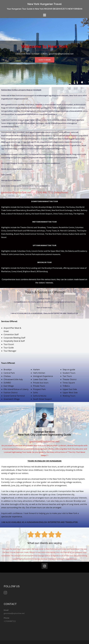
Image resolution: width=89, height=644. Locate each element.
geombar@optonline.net (14, 613)
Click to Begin (45, 60)
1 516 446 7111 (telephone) (52, 192)
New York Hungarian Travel (44, 4)
